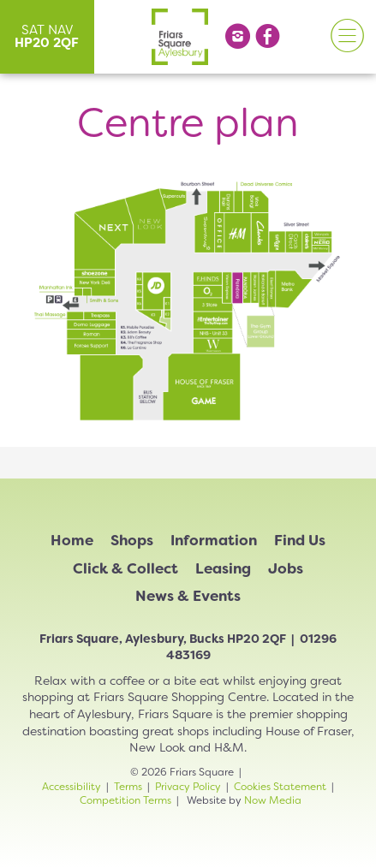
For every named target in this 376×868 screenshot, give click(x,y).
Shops (132, 540)
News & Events (188, 596)
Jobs (286, 568)
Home (72, 540)
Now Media (273, 800)
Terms (128, 787)
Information (214, 540)
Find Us (300, 540)
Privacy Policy (188, 787)
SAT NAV (47, 36)
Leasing (223, 568)
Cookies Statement (280, 787)
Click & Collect (125, 568)
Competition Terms (125, 800)
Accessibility (72, 787)
